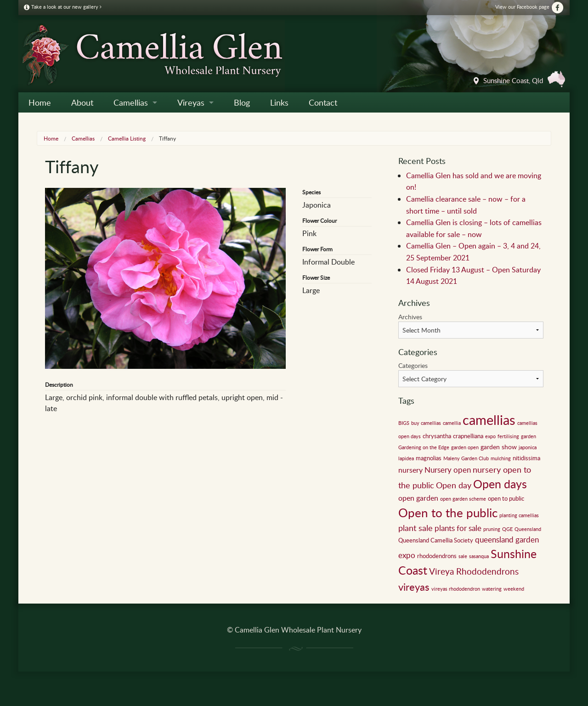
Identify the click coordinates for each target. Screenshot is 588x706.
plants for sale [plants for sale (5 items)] (458, 528)
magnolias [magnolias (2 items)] (429, 458)
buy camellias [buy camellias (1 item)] (426, 423)
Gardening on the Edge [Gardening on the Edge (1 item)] (424, 447)
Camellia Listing (127, 138)
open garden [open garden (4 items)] (418, 498)
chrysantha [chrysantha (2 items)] (437, 436)
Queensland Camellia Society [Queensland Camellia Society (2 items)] (436, 540)
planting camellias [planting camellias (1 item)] (519, 515)
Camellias (131, 102)
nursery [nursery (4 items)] (410, 470)
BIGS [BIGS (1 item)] (404, 423)
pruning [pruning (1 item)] (492, 529)
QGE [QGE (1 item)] (507, 529)
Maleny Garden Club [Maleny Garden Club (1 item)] (466, 458)
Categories (413, 365)
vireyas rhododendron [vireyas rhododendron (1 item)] (456, 589)
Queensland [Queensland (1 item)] (528, 529)
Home (40, 102)
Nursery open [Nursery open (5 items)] (448, 470)
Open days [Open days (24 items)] (500, 484)
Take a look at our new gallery (63, 7)
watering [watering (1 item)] (492, 589)
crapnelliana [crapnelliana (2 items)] (468, 436)
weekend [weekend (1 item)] (514, 589)
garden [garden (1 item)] (529, 436)
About (82, 102)
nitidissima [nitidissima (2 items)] (526, 458)
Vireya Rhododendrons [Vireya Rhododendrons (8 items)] (474, 571)
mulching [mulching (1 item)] (501, 458)
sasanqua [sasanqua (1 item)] (479, 556)
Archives (410, 317)
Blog (242, 102)
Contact (323, 102)
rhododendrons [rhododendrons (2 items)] (437, 556)
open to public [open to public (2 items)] (506, 498)
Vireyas (191, 102)
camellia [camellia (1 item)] (452, 423)
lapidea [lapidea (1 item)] (406, 458)
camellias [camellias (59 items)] (489, 419)
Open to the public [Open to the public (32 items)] (448, 513)
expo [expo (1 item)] (490, 436)
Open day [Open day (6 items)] (454, 485)
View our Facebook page (530, 7)
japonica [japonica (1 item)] (528, 447)
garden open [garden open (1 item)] (465, 447)
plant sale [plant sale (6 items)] (416, 528)
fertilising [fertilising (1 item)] (508, 436)
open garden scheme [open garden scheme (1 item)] (463, 499)
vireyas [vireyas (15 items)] (414, 587)
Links (279, 102)
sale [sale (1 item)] (463, 556)
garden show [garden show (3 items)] (499, 446)
